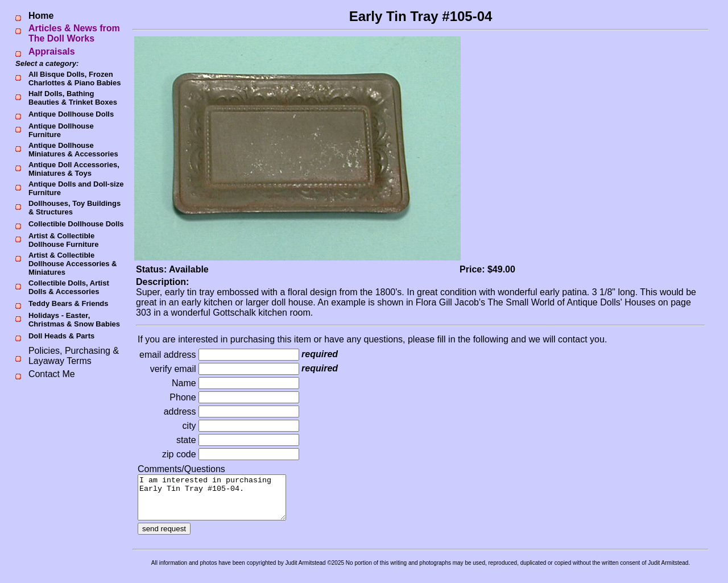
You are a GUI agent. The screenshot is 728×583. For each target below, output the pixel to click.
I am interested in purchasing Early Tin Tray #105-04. (220, 502)
